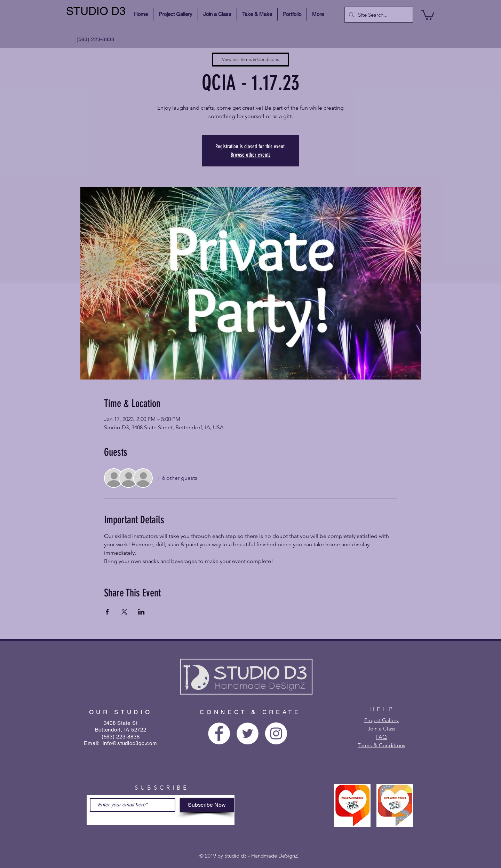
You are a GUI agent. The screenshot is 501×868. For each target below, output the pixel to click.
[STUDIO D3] (97, 11)
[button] (428, 14)
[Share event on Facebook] (107, 612)
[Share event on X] (124, 612)
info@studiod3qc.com (130, 743)
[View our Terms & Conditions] (250, 60)
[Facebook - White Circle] (219, 733)
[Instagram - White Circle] (276, 733)
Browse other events (251, 155)
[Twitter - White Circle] (248, 733)
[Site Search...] (378, 15)
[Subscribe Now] (207, 805)
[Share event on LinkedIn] (141, 612)
